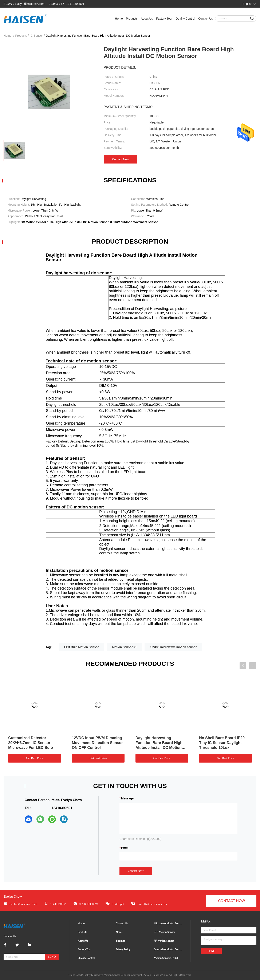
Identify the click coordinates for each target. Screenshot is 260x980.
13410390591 (55, 904)
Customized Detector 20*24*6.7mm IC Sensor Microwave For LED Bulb (31, 743)
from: (125, 848)
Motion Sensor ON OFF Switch (168, 958)
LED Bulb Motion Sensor (81, 647)
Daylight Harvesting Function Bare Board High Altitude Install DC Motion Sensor (159, 743)
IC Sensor (36, 36)
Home (119, 19)
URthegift (115, 903)
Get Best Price (35, 758)
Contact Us (206, 19)
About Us (147, 19)
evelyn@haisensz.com (30, 4)
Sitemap (121, 941)
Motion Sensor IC (124, 647)
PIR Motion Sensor (164, 941)
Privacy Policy (123, 950)
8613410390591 (86, 904)
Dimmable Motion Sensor (168, 950)
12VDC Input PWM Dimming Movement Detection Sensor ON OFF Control (97, 743)
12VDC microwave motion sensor (173, 647)
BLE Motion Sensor (164, 932)
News (119, 932)
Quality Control (185, 19)
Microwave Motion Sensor (168, 924)
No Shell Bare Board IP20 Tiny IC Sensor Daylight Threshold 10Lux (222, 743)
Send (52, 957)
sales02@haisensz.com (149, 904)
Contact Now (121, 159)
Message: (128, 798)
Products (132, 19)
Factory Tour (164, 19)
